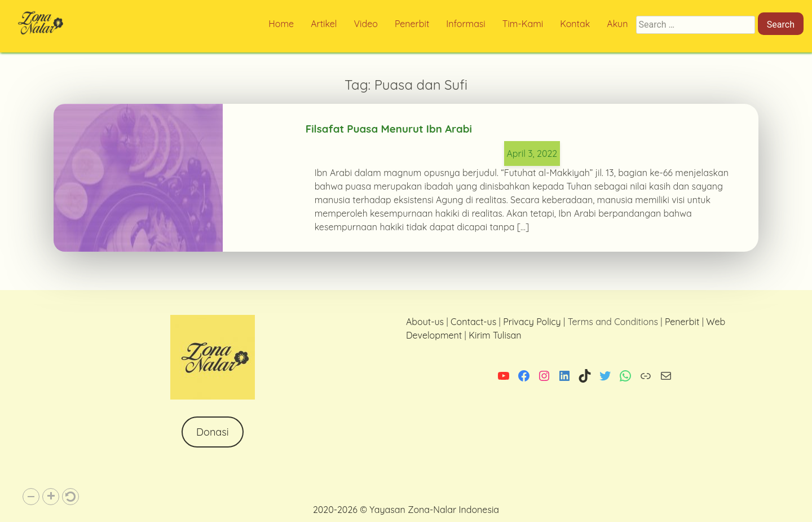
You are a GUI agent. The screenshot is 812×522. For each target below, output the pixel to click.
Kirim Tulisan (495, 335)
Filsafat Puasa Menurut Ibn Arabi (389, 129)
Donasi (213, 432)
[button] (31, 497)
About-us (425, 322)
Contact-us (473, 322)
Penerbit (682, 322)
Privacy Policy (532, 322)
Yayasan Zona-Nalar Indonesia (434, 510)
